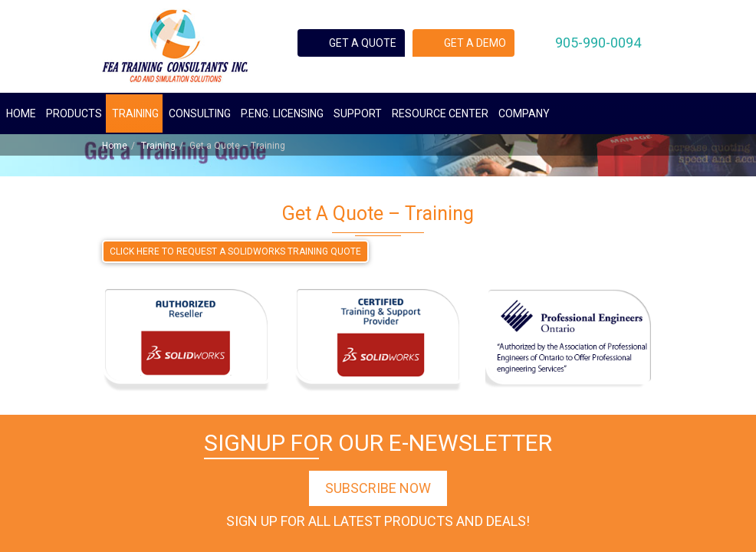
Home (21, 113)
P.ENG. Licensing (282, 113)
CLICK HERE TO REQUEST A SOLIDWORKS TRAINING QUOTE (235, 251)
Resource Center (440, 113)
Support (358, 113)
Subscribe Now (378, 488)
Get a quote (363, 43)
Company (524, 113)
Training (135, 113)
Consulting (200, 113)
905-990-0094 (598, 43)
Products (74, 113)
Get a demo (475, 43)
